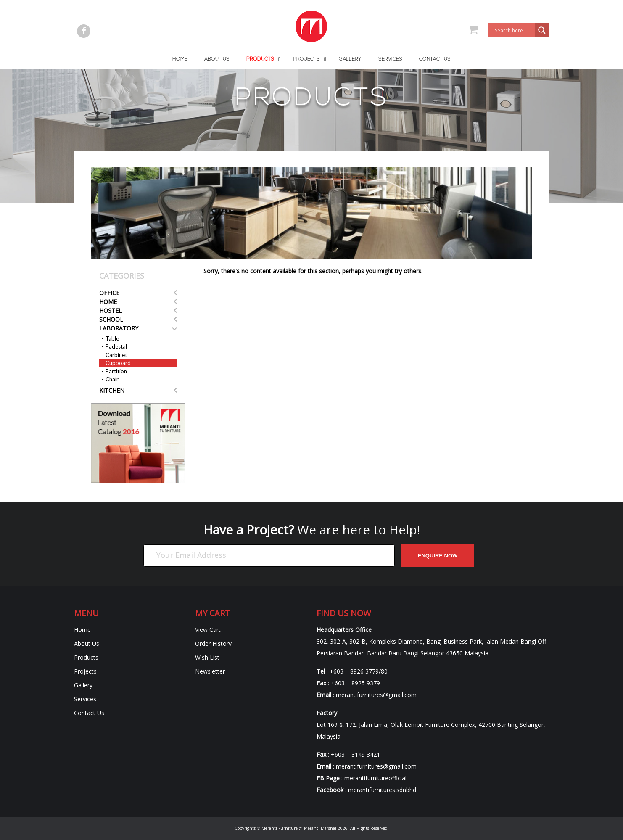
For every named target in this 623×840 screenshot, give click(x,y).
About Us (87, 643)
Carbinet (116, 355)
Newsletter (210, 671)
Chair (112, 379)
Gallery (83, 685)
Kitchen (112, 390)
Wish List (207, 657)
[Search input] (514, 30)
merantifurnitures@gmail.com (376, 695)
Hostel (111, 310)
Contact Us (89, 713)
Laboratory (119, 328)
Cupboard (118, 363)
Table (112, 338)
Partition (116, 371)
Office (109, 293)
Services (85, 699)
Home (108, 302)
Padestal (116, 346)
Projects (85, 671)
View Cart (208, 630)
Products (86, 657)
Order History (213, 643)
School (111, 319)
